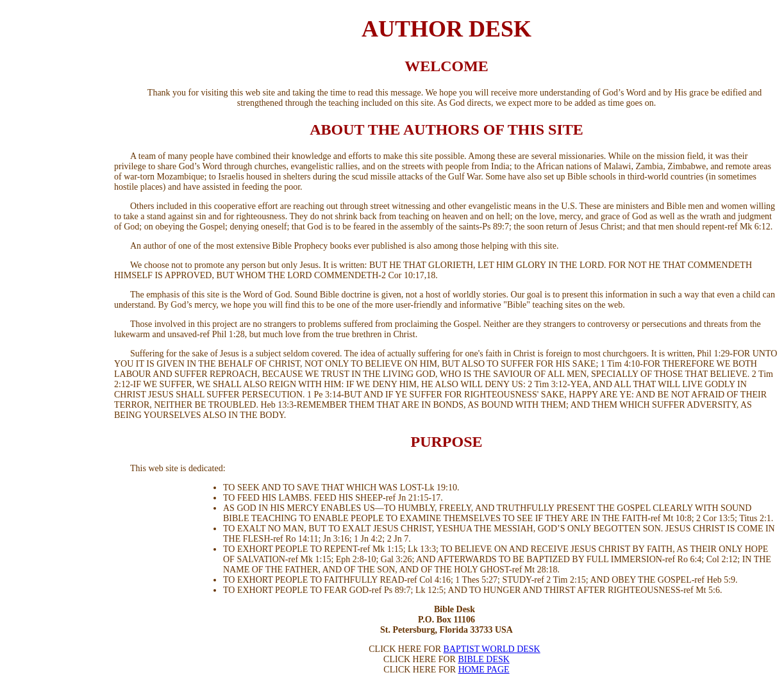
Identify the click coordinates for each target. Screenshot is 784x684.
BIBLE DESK (484, 659)
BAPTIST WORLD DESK (492, 649)
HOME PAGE (484, 670)
